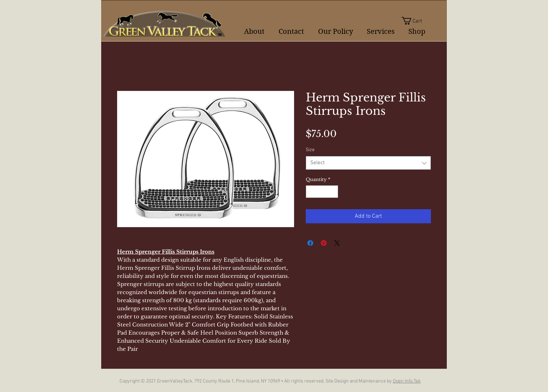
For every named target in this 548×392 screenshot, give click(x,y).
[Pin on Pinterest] (324, 243)
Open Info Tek (407, 381)
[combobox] (368, 163)
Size (310, 150)
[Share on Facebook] (310, 243)
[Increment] (333, 192)
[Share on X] (337, 243)
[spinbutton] (322, 192)
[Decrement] (311, 192)
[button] (416, 21)
